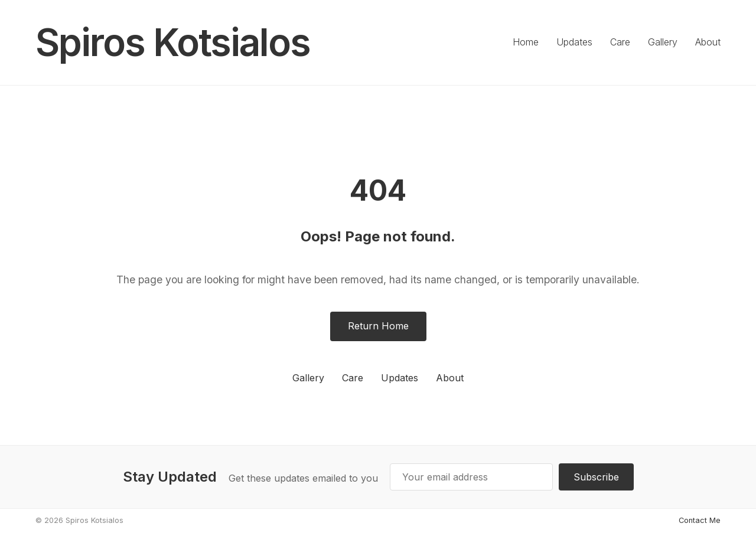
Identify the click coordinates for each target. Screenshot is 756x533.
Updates (574, 42)
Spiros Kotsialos (173, 42)
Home (526, 42)
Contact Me (700, 520)
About (708, 42)
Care (620, 42)
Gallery (663, 42)
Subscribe (596, 477)
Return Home (378, 326)
